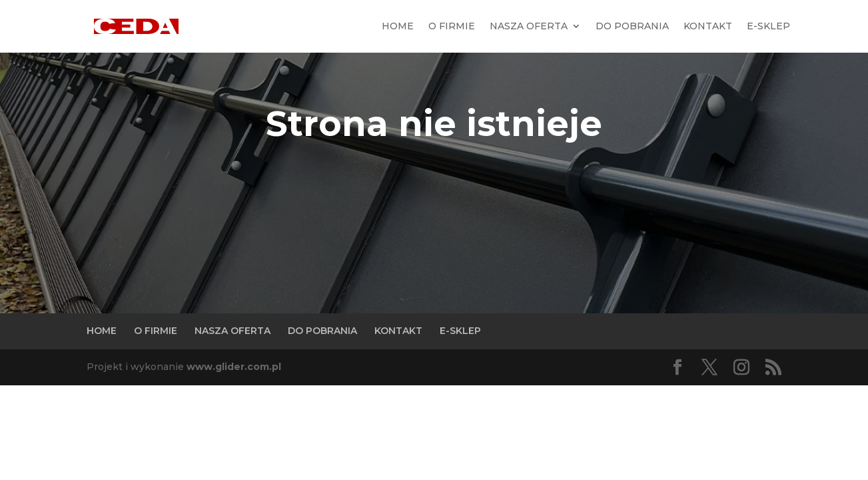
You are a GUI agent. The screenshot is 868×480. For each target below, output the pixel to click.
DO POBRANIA (632, 26)
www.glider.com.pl (234, 367)
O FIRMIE (452, 26)
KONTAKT (708, 26)
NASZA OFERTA (529, 26)
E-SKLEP (768, 26)
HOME (398, 26)
